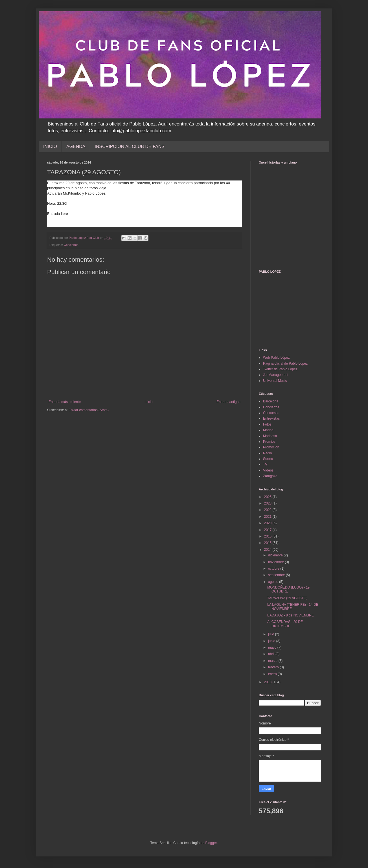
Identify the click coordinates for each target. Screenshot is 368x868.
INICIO (50, 146)
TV (265, 464)
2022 (268, 510)
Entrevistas (271, 418)
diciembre (276, 555)
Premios (269, 442)
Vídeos (268, 470)
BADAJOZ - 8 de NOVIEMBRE (291, 615)
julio (272, 634)
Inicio (149, 402)
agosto (274, 582)
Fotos (267, 424)
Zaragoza (270, 476)
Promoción (271, 447)
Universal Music (275, 381)
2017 (268, 530)
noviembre (276, 562)
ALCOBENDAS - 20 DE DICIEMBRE (285, 624)
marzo (273, 661)
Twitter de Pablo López (280, 369)
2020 (268, 523)
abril (272, 654)
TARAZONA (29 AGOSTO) (287, 598)
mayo (273, 647)
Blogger (211, 843)
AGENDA (76, 146)
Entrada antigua (228, 402)
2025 (268, 497)
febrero (274, 667)
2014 (268, 550)
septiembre (277, 575)
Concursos (271, 413)
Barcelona (271, 401)
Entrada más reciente (65, 402)
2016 (268, 536)
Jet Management (276, 375)
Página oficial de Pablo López (285, 363)
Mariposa (270, 436)
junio (272, 641)
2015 (268, 543)
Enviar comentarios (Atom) (89, 410)
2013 (268, 682)
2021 (268, 517)
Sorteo (268, 459)
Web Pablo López (276, 358)
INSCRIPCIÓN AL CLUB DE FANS (129, 146)
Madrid (268, 430)
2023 (268, 503)
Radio (267, 453)
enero (273, 674)
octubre (274, 569)
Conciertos (71, 245)
